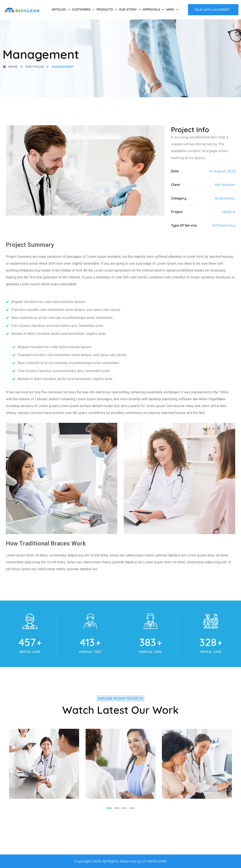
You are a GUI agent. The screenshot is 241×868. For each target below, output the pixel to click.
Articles (59, 9)
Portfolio (35, 67)
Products (105, 9)
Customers (81, 9)
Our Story (128, 9)
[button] (109, 808)
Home (10, 67)
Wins (170, 9)
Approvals (151, 9)
